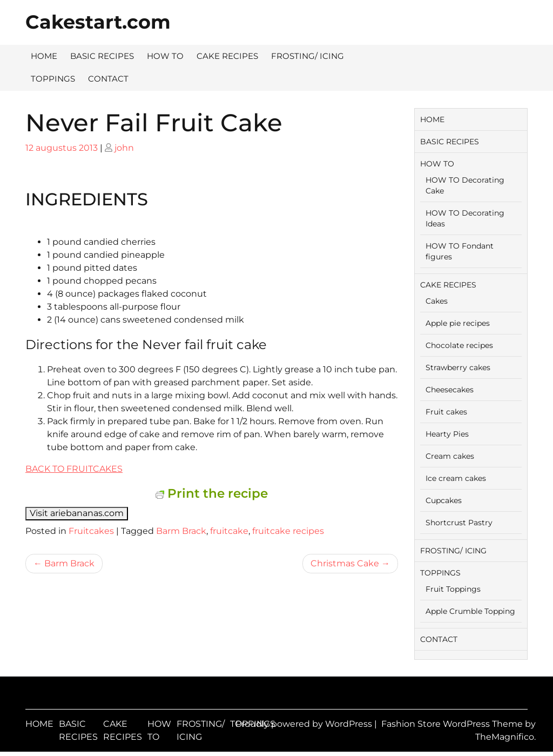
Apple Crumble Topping (470, 611)
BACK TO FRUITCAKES (74, 469)
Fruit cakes (446, 412)
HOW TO (165, 56)
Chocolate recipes (459, 345)
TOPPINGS (53, 79)
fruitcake (229, 531)
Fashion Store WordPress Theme (453, 724)
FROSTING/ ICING (308, 56)
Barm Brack (181, 531)
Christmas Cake (345, 563)
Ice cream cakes (456, 478)
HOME (44, 56)
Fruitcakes (91, 531)
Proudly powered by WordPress (305, 724)
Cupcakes (444, 500)
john (124, 148)
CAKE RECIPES (227, 56)
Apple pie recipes (458, 323)
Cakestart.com (98, 22)
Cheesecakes (450, 390)
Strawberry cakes (458, 367)
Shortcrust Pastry (459, 523)
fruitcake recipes (288, 531)
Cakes (437, 301)
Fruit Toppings (453, 589)
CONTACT (108, 79)
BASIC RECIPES (102, 56)
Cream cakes (450, 456)
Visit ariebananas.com (77, 513)
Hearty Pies (447, 434)
